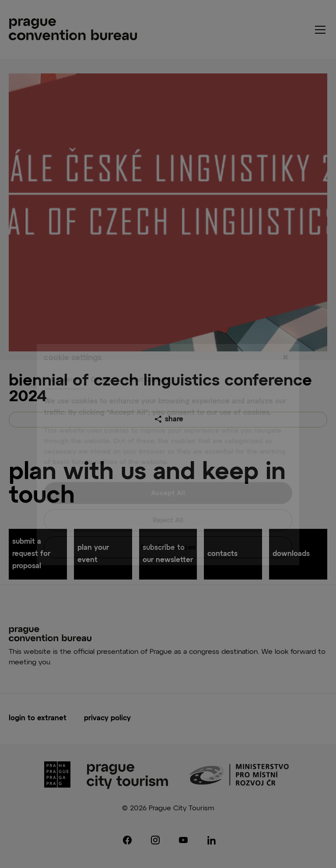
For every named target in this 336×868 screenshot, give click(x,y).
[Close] (285, 337)
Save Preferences (168, 527)
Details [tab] (101, 359)
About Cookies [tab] (147, 359)
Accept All (168, 473)
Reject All (168, 500)
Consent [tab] (64, 359)
